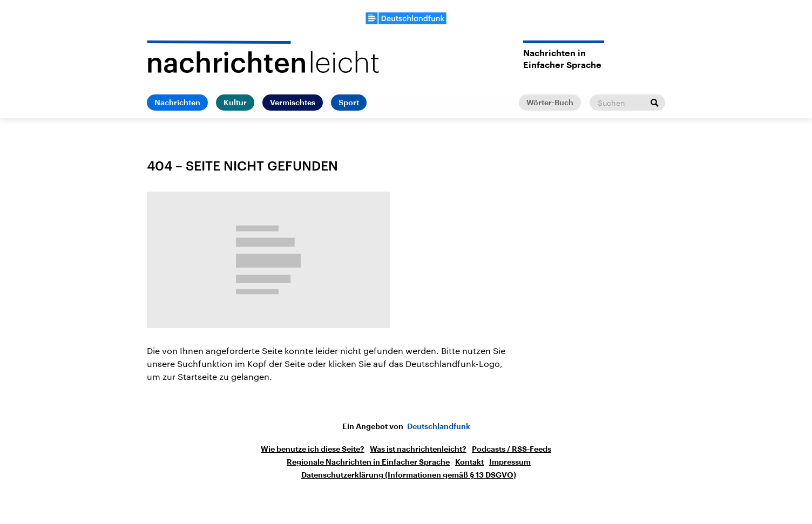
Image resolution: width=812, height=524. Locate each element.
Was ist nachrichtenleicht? (418, 449)
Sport (349, 103)
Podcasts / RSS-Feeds (512, 449)
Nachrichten (177, 103)
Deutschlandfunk (439, 426)
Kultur (235, 103)
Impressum (510, 462)
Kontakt (469, 462)
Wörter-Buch (550, 103)
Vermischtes (293, 103)
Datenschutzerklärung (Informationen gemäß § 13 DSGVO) (409, 475)
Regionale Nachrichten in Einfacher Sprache (368, 462)
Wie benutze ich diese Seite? (313, 449)
